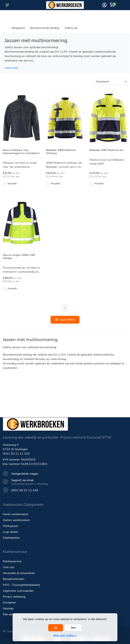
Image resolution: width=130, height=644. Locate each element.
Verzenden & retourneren (19, 573)
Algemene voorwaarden (18, 591)
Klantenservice (12, 561)
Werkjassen (10, 526)
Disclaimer (9, 603)
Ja (56, 628)
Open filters (65, 320)
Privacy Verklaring (14, 597)
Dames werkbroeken (16, 520)
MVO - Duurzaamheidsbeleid (21, 585)
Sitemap (8, 608)
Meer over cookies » (65, 635)
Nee (73, 628)
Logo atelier (10, 532)
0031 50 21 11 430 (16, 454)
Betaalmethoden (14, 579)
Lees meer (12, 68)
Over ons (9, 567)
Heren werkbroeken (16, 514)
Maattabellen (11, 538)
